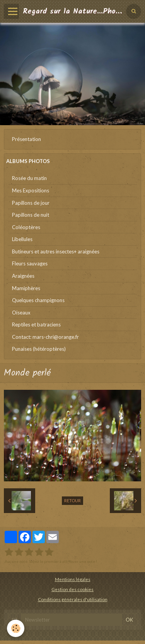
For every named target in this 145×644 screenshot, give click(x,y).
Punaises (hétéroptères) (39, 349)
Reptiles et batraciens (36, 325)
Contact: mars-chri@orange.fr (45, 337)
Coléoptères (26, 227)
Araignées (23, 276)
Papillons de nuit (31, 215)
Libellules (22, 239)
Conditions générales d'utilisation (73, 599)
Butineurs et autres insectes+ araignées (56, 251)
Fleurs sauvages (30, 263)
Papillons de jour (31, 203)
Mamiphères (26, 288)
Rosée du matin (29, 178)
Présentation (26, 139)
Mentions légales (73, 579)
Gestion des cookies (72, 589)
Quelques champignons (38, 300)
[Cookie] (16, 628)
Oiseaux (21, 313)
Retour (72, 500)
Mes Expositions (31, 190)
